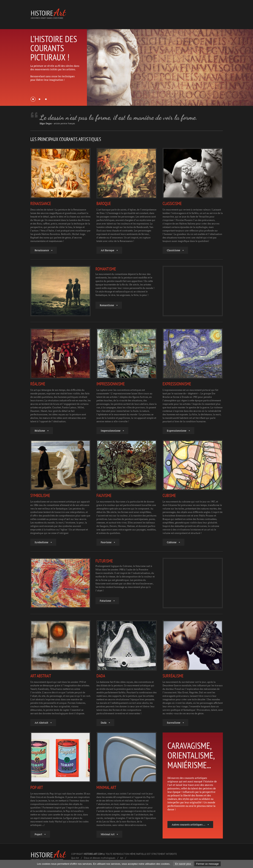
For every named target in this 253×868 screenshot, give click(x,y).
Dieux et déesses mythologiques (100, 858)
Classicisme (174, 250)
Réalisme (40, 431)
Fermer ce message (207, 864)
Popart (38, 834)
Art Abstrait (41, 723)
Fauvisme (106, 542)
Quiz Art (75, 858)
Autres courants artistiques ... (189, 825)
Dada (104, 723)
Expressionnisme (177, 431)
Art (122, 858)
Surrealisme (174, 723)
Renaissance (42, 250)
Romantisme (107, 305)
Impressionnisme (111, 431)
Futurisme (105, 601)
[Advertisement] (152, 15)
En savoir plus (183, 864)
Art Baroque (108, 250)
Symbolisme (42, 542)
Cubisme (172, 542)
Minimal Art (108, 834)
